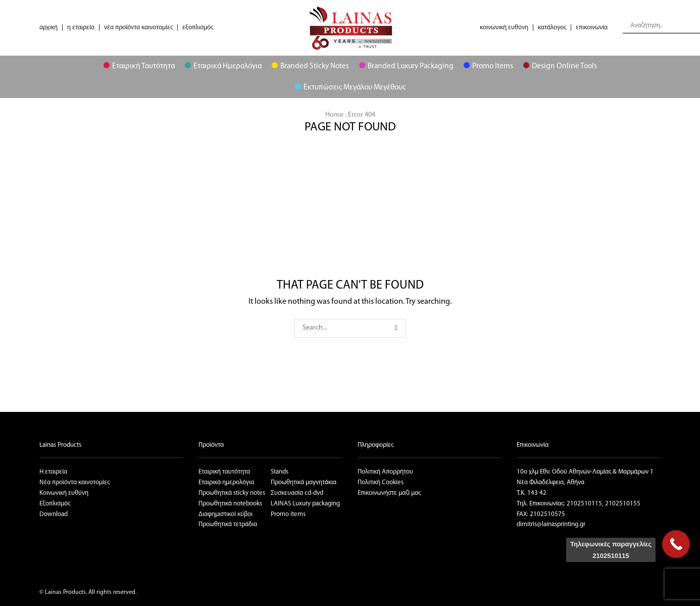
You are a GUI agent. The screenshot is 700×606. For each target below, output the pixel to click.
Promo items (288, 514)
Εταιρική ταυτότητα (224, 472)
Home (334, 115)
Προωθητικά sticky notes (232, 493)
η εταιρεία (81, 28)
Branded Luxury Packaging (406, 66)
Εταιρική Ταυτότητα (139, 66)
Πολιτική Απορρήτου (385, 472)
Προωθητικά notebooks (230, 504)
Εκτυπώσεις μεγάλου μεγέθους (350, 87)
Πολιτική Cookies (381, 482)
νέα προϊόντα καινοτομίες (138, 28)
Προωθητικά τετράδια (228, 524)
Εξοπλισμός (55, 504)
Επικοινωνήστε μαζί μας (389, 493)
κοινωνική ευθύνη (504, 28)
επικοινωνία (592, 28)
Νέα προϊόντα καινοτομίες (74, 482)
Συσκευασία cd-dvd (297, 493)
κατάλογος (552, 28)
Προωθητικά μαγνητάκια (304, 482)
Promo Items (488, 66)
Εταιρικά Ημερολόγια (223, 66)
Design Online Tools (560, 66)
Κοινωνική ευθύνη (64, 493)
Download (54, 514)
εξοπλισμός (198, 28)
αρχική (48, 28)
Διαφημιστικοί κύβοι (226, 514)
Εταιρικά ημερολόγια (226, 482)
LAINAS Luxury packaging (305, 504)
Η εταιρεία (53, 472)
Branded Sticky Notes (310, 66)
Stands (280, 472)
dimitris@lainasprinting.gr (551, 524)
